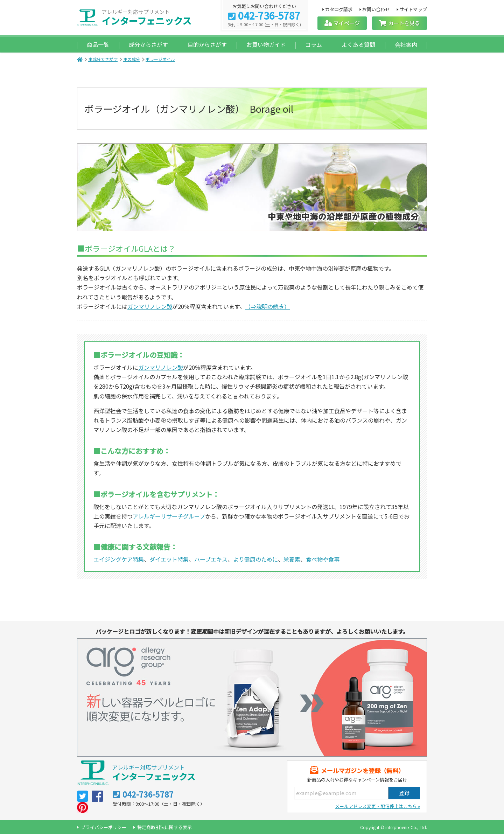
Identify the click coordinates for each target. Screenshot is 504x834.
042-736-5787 (269, 16)
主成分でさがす (103, 59)
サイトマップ (413, 9)
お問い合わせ (376, 9)
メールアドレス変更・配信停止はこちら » (377, 806)
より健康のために (255, 559)
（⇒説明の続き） (267, 306)
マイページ (347, 23)
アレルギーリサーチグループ (169, 516)
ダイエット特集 (169, 559)
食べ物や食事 (323, 559)
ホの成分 (132, 59)
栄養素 (292, 559)
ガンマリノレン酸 (150, 306)
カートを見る (404, 23)
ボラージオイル (160, 59)
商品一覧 (98, 44)
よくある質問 (358, 44)
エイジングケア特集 (119, 559)
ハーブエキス (211, 559)
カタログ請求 (339, 9)
